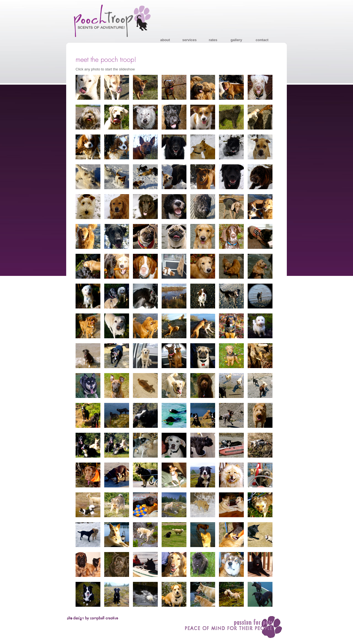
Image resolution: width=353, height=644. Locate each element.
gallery (236, 40)
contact (262, 40)
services (189, 40)
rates (213, 40)
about (165, 40)
